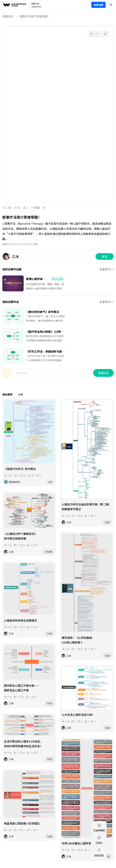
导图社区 (8, 16)
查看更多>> (107, 269)
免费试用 (98, 5)
